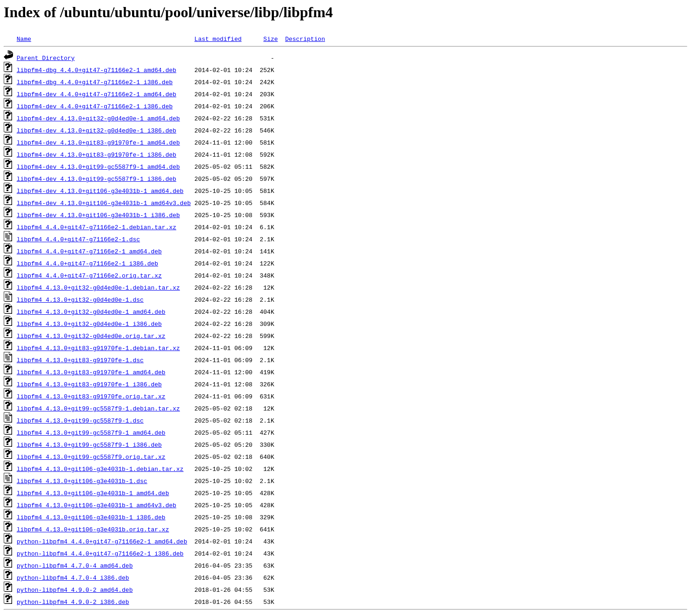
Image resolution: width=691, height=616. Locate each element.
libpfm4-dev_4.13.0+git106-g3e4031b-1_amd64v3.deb (104, 203)
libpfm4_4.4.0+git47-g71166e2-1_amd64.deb (89, 251)
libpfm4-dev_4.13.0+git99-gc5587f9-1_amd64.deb (98, 166)
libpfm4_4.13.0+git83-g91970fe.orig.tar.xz (91, 396)
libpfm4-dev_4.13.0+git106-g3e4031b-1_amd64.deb (100, 191)
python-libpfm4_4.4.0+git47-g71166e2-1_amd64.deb (102, 541)
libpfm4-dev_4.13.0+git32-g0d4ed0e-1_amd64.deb (98, 118)
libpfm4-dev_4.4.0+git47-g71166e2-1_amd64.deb (96, 94)
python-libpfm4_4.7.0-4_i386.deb (73, 577)
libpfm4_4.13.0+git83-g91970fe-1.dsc (80, 360)
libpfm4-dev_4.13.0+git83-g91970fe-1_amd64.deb (98, 142)
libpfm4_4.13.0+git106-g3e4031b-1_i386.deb (91, 517)
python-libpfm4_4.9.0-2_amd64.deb (75, 590)
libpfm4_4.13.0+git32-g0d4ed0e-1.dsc (80, 299)
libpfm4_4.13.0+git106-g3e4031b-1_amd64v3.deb (96, 505)
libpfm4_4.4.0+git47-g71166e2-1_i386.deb (87, 263)
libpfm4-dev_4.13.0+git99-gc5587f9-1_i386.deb (96, 179)
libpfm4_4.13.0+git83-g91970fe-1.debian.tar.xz (98, 348)
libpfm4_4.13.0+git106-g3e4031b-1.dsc (82, 481)
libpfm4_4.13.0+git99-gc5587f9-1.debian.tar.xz (98, 408)
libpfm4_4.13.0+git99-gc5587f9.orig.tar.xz (91, 457)
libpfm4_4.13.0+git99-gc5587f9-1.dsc (80, 420)
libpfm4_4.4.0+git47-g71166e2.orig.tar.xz (89, 275)
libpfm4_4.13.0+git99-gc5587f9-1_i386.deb (89, 444)
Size (270, 39)
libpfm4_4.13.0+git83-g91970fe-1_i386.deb (89, 384)
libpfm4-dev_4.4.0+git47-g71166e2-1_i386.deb (95, 106)
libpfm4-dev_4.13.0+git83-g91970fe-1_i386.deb (96, 154)
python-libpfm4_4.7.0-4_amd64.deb (75, 565)
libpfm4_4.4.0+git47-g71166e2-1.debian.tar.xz (96, 227)
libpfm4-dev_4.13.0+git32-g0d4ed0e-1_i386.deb (96, 130)
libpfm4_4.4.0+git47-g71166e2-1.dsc (78, 239)
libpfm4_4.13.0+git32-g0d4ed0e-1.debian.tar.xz (98, 287)
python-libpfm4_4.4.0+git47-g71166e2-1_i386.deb (100, 553)
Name (24, 39)
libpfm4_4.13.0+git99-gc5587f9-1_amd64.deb (91, 432)
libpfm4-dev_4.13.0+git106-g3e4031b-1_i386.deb (98, 215)
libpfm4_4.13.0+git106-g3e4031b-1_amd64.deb (93, 493)
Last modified (218, 39)
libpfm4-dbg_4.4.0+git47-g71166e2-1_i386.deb (95, 82)
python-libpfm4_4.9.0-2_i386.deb (73, 602)
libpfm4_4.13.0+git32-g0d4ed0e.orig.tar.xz (91, 336)
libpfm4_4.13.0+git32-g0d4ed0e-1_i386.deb (89, 324)
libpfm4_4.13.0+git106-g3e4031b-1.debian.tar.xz (100, 469)
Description (305, 39)
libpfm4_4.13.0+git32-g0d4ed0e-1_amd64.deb (91, 311)
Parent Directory (46, 58)
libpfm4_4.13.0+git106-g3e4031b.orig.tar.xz (93, 529)
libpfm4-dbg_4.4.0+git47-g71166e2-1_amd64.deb (96, 70)
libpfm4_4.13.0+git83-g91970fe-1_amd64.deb (91, 372)
